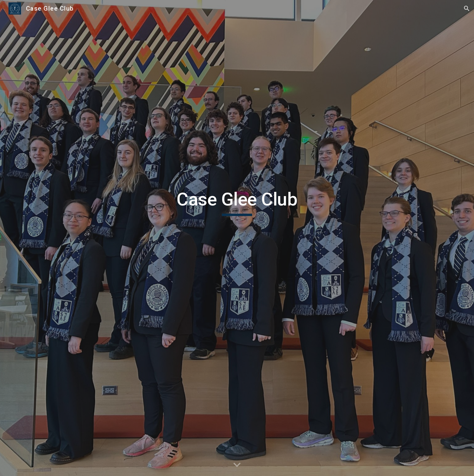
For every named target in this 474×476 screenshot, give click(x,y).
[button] (467, 8)
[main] (237, 202)
